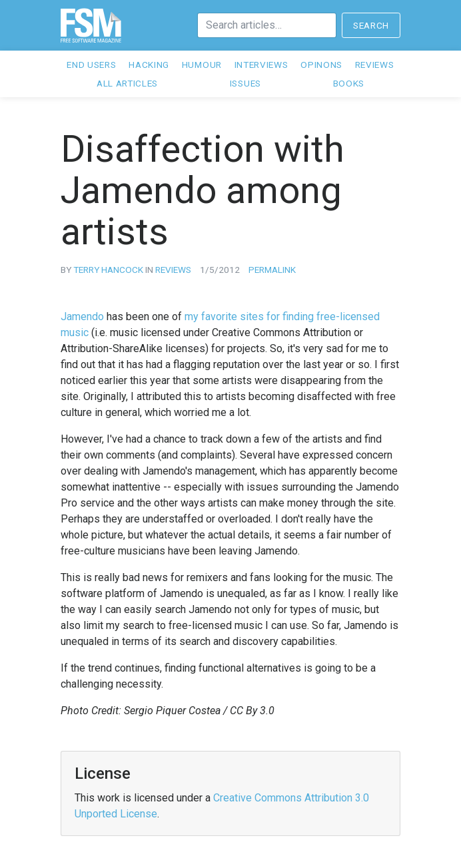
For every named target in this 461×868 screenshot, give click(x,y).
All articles (127, 83)
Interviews (261, 65)
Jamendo (82, 317)
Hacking (149, 65)
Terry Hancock (108, 270)
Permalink (272, 270)
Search (371, 25)
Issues (245, 83)
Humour (202, 65)
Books (349, 83)
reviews (173, 270)
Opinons (321, 65)
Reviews (375, 65)
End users (91, 65)
